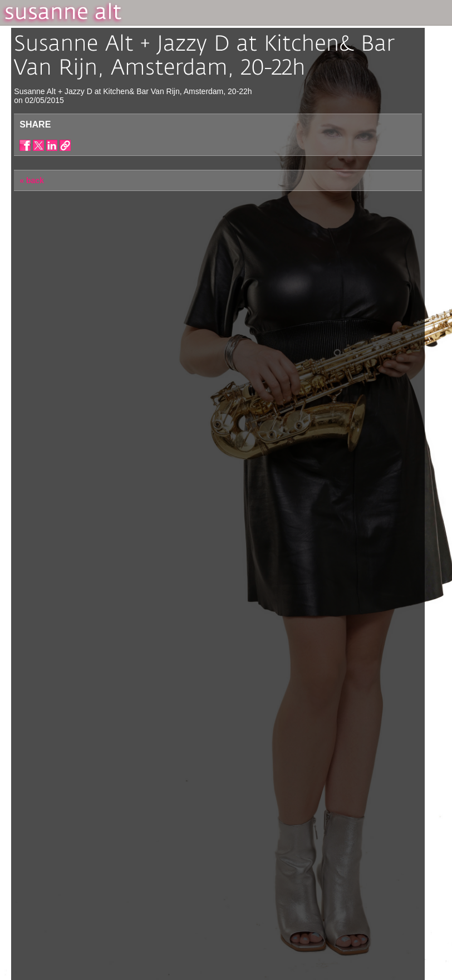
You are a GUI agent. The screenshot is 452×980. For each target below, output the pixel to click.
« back (32, 180)
